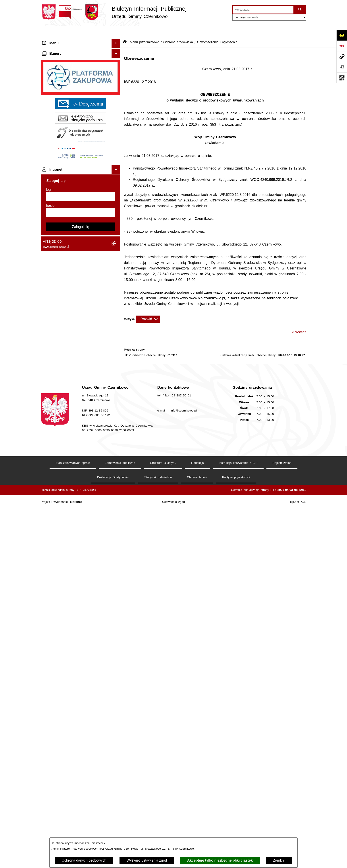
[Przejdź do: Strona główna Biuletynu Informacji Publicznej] (125, 31)
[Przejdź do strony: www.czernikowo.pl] (342, 57)
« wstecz (299, 321)
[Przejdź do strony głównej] (114, 12)
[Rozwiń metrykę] (148, 308)
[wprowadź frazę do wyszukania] (263, 10)
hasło (50, 791)
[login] (81, 783)
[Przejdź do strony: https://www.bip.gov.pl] (342, 46)
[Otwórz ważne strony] (342, 67)
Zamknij (279, 860)
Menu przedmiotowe (59, 50)
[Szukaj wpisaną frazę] (300, 10)
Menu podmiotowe (57, 629)
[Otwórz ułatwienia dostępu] (342, 35)
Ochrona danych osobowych (84, 860)
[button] (117, 41)
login (50, 775)
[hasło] (81, 799)
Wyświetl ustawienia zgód (147, 860)
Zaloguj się (80, 813)
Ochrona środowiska (178, 31)
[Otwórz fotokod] (342, 78)
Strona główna (54, 41)
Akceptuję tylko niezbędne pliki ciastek (220, 860)
